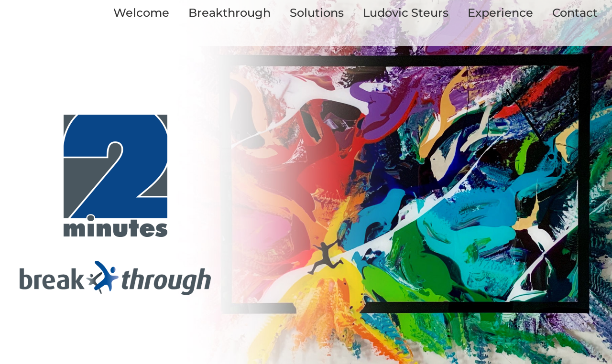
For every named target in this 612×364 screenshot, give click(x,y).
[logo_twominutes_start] (115, 119)
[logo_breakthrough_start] (115, 265)
